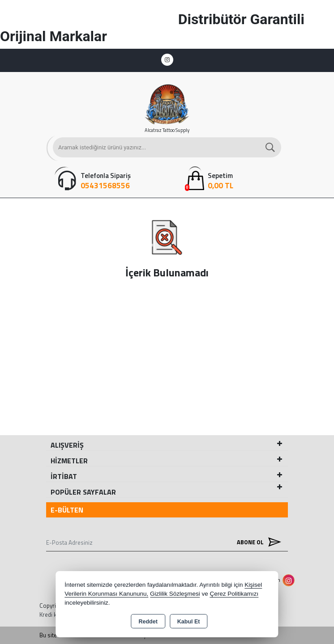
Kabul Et (189, 622)
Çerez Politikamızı (234, 594)
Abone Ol (257, 542)
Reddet (148, 622)
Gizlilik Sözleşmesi (175, 594)
